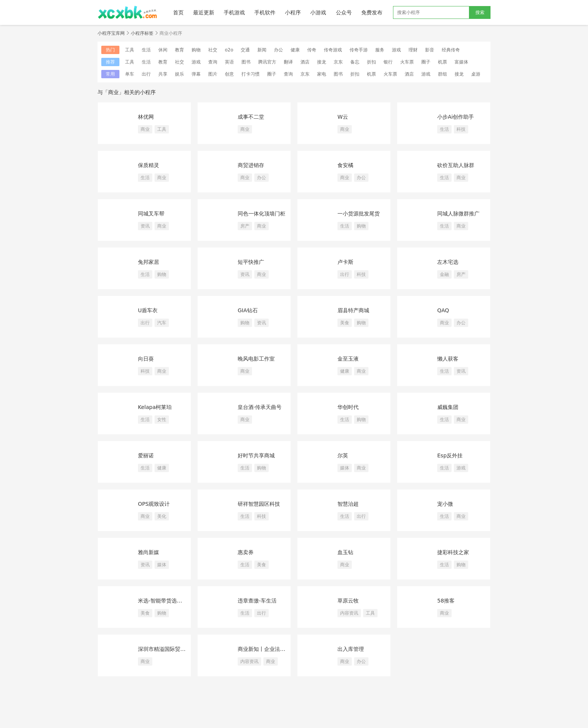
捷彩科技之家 (453, 552)
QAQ (443, 310)
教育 (179, 50)
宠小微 (445, 504)
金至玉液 (348, 359)
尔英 (343, 455)
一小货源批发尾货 (359, 214)
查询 (213, 62)
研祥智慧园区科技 (259, 504)
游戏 (396, 50)
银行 (388, 62)
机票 (443, 62)
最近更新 (204, 12)
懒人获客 (448, 359)
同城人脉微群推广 (458, 214)
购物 (196, 50)
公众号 (344, 12)
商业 (145, 129)
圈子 (426, 62)
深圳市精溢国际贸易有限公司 (164, 649)
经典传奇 (451, 50)
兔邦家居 (149, 262)
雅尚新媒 (149, 552)
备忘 (355, 62)
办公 (279, 50)
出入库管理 (351, 649)
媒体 (345, 468)
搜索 (480, 12)
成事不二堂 (251, 117)
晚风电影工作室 (256, 359)
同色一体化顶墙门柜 (262, 214)
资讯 (145, 226)
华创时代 (348, 407)
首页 (178, 12)
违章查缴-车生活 (257, 601)
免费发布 (372, 12)
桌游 (476, 74)
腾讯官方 (267, 62)
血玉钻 (345, 552)
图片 (213, 74)
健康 (295, 50)
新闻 (262, 50)
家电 (322, 74)
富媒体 (461, 62)
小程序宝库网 (111, 33)
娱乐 (179, 74)
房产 (245, 226)
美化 (162, 516)
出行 (146, 74)
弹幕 (196, 74)
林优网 (146, 117)
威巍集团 (448, 407)
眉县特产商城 (353, 310)
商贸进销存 (251, 165)
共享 (163, 74)
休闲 (163, 50)
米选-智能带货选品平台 (164, 601)
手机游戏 (234, 12)
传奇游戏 (333, 50)
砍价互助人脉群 (456, 165)
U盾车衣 (148, 310)
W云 (343, 117)
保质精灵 (149, 165)
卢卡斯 (345, 262)
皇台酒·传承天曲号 (260, 407)
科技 (461, 129)
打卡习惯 (251, 74)
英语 (229, 62)
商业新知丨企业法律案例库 (264, 649)
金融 (444, 274)
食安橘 (345, 165)
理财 (413, 50)
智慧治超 (348, 504)
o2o (229, 50)
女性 (162, 420)
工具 (130, 50)
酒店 (305, 62)
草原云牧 (348, 601)
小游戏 (318, 12)
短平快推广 (251, 262)
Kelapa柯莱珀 (155, 407)
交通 (245, 50)
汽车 (162, 323)
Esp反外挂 (450, 455)
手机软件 (265, 12)
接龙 (322, 62)
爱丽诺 (146, 455)
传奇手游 (359, 50)
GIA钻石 (248, 310)
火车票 (407, 62)
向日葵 (146, 359)
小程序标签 (142, 33)
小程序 (293, 12)
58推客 (446, 601)
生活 (146, 50)
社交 (213, 50)
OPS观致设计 (154, 504)
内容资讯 (349, 613)
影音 (430, 50)
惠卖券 (246, 552)
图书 (246, 62)
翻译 (288, 62)
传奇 (312, 50)
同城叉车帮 (151, 214)
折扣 (371, 62)
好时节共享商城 (256, 455)
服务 (380, 50)
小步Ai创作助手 (456, 117)
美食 (345, 323)
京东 (338, 62)
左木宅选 (448, 262)
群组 (443, 74)
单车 (130, 74)
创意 (229, 74)
